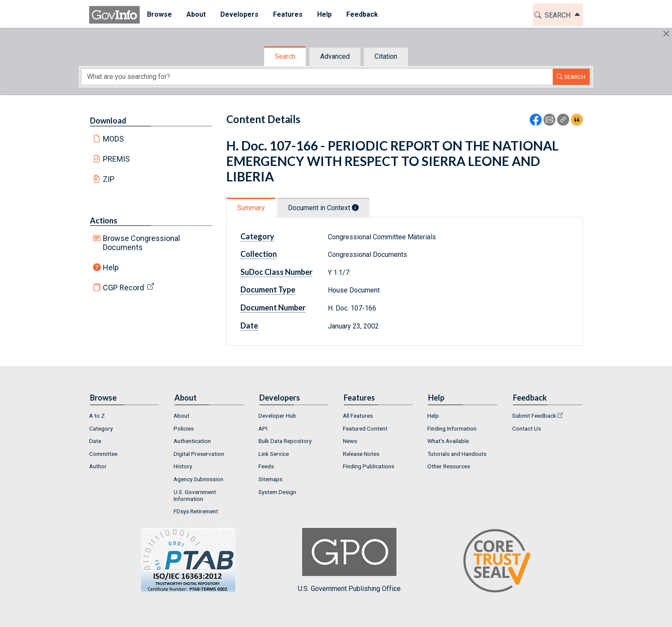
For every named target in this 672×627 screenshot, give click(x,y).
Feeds (266, 466)
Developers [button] (239, 14)
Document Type (268, 289)
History (183, 466)
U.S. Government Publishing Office (349, 560)
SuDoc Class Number (276, 272)
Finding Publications (369, 466)
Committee (103, 454)
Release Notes (361, 454)
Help (111, 267)
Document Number (273, 307)
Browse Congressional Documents (141, 243)
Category (257, 236)
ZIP (109, 179)
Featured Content (365, 428)
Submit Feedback (534, 416)
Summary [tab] (251, 208)
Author (98, 466)
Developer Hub (277, 416)
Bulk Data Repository (285, 441)
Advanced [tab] (335, 56)
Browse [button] (159, 14)
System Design (277, 492)
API (263, 428)
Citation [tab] (386, 56)
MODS (113, 139)
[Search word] (317, 77)
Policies (184, 428)
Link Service (274, 454)
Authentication (192, 441)
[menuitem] (159, 15)
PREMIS (116, 159)
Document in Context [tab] (323, 208)
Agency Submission (198, 479)
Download (108, 121)
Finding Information (452, 428)
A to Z (97, 416)
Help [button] (324, 14)
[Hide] (666, 34)
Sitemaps (270, 479)
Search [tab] (285, 56)
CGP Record (123, 288)
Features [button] (288, 14)
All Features (358, 416)
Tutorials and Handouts (457, 454)
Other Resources (449, 466)
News (350, 441)
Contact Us (526, 428)
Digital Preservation (199, 454)
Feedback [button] (362, 14)
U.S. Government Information (195, 495)
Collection (259, 254)
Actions (104, 220)
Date (249, 326)
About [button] (196, 14)
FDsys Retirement (196, 511)
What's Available (448, 441)
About (181, 416)
